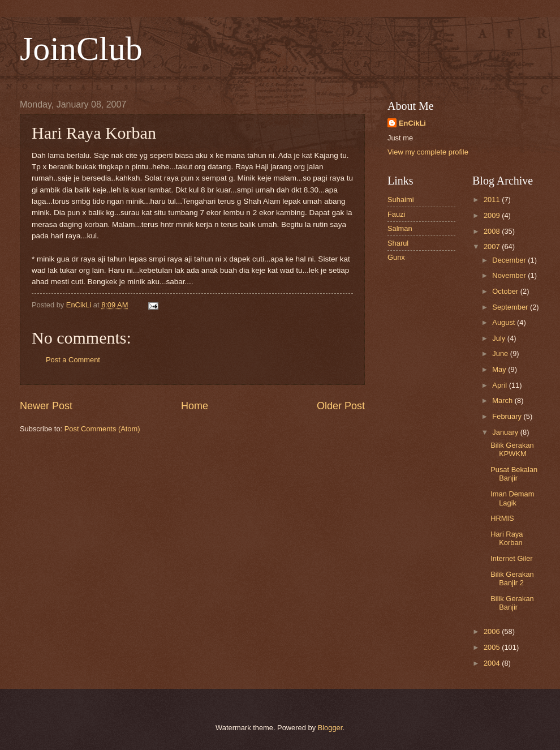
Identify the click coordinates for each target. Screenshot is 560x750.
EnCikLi (412, 123)
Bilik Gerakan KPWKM (512, 449)
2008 (493, 231)
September (511, 307)
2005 (493, 647)
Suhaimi (401, 200)
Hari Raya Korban (507, 538)
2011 (493, 200)
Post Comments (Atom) (102, 429)
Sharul (398, 243)
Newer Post (46, 406)
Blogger (330, 728)
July (499, 338)
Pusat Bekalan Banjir (514, 474)
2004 (493, 663)
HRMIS (502, 518)
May (500, 369)
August (505, 322)
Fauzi (396, 214)
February (508, 416)
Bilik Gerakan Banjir (512, 603)
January (506, 432)
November (510, 275)
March (503, 400)
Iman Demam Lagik (512, 498)
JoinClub (81, 49)
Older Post (341, 406)
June (501, 353)
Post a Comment (73, 360)
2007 (493, 247)
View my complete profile (428, 152)
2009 (493, 215)
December (510, 260)
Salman (400, 228)
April (500, 385)
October (506, 291)
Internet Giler (511, 558)
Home (195, 406)
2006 (493, 631)
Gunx (396, 257)
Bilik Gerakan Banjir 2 (512, 578)
